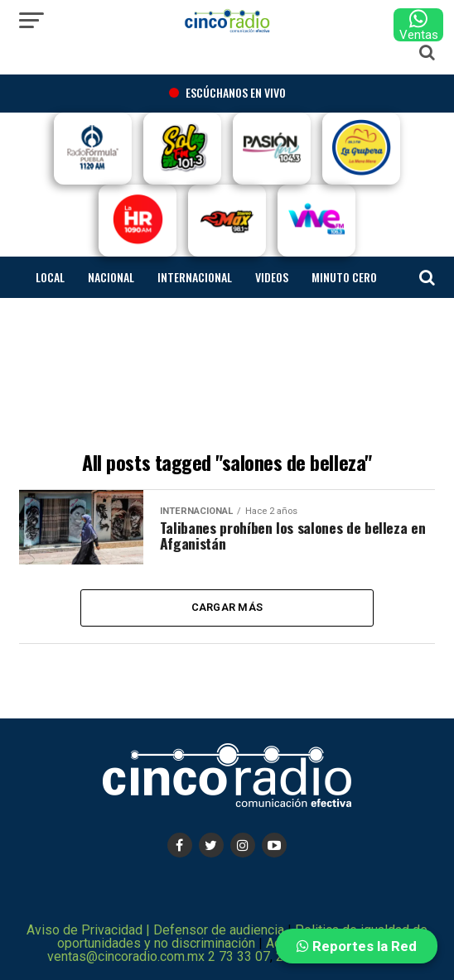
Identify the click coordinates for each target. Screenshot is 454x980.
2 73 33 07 (239, 956)
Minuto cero (344, 277)
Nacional (111, 277)
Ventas (419, 25)
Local (50, 277)
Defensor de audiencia (220, 930)
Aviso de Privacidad (85, 930)
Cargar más (227, 607)
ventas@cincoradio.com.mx (126, 956)
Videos (272, 277)
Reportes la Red (357, 946)
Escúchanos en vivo (227, 92)
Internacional (195, 277)
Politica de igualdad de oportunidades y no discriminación (242, 937)
